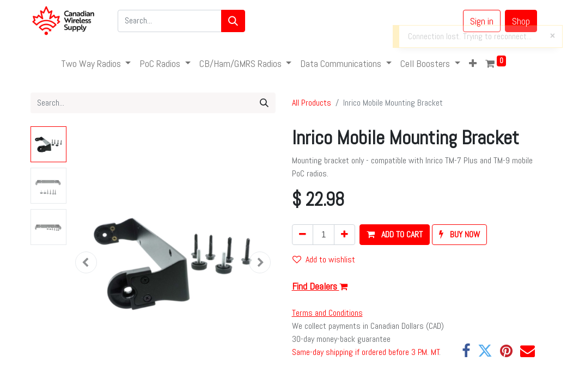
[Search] (233, 21)
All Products (312, 103)
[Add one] (345, 235)
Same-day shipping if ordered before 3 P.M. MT (366, 352)
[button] (473, 63)
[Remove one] (303, 235)
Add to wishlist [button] (324, 259)
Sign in (482, 21)
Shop (521, 21)
